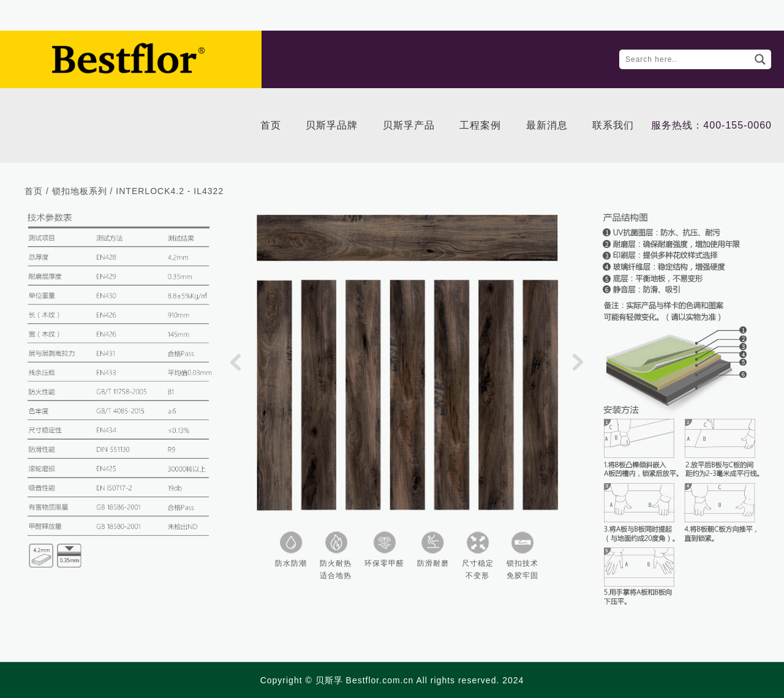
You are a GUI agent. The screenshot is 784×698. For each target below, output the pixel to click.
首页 (34, 191)
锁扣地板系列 (80, 191)
